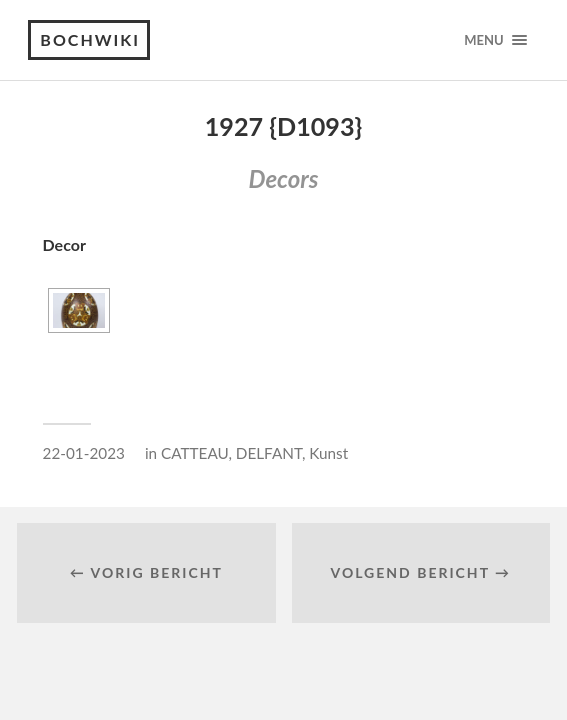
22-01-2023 (84, 453)
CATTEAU (194, 453)
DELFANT (269, 453)
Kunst (328, 453)
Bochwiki (90, 39)
